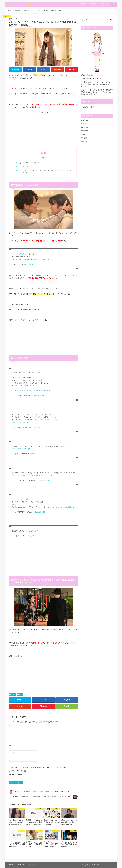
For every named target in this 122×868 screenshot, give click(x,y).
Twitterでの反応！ (26, 167)
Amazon (84, 145)
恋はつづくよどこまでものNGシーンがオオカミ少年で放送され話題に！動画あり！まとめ (45, 172)
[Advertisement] (43, 129)
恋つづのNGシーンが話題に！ (30, 163)
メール (11, 753)
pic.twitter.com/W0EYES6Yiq (42, 259)
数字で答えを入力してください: (18, 771)
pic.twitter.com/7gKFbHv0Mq (43, 475)
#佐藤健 (30, 391)
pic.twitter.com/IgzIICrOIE (42, 391)
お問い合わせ (94, 4)
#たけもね (43, 420)
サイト (11, 760)
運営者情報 (82, 4)
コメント (11, 726)
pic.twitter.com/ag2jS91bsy (65, 507)
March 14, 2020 (30, 264)
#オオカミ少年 (17, 254)
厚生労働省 (85, 127)
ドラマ (20, 695)
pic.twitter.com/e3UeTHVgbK (21, 449)
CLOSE (44, 157)
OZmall (84, 124)
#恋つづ (25, 254)
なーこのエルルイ (20, 4)
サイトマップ (105, 4)
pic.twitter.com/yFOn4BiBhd (21, 422)
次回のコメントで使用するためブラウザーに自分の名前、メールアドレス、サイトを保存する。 (39, 768)
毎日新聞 (84, 138)
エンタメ (13, 695)
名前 (11, 746)
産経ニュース (85, 141)
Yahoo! (84, 134)
